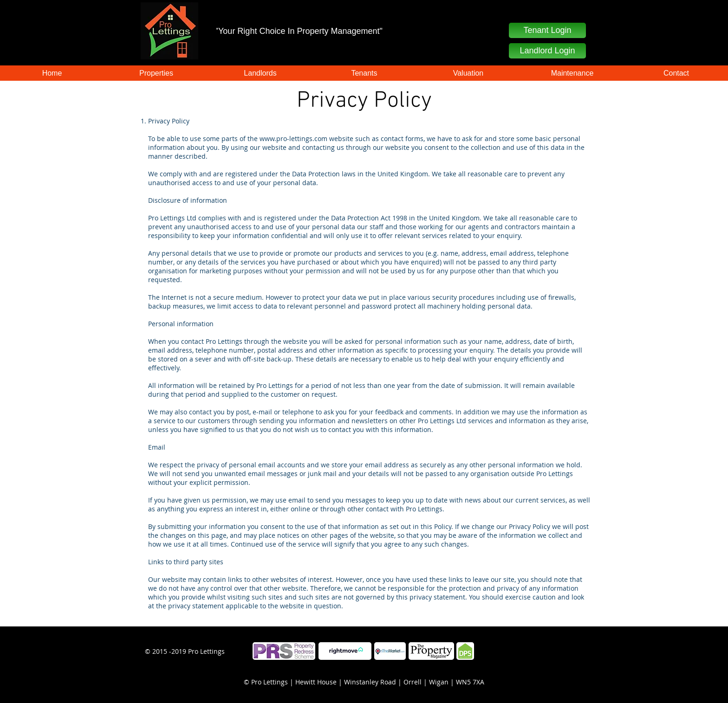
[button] (547, 30)
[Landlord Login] (547, 51)
